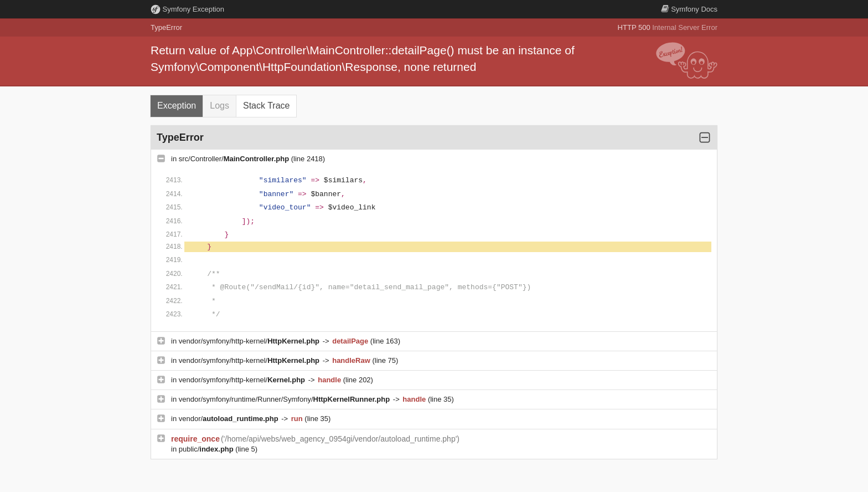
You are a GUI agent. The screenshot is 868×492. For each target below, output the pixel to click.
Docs (689, 9)
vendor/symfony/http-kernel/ (250, 341)
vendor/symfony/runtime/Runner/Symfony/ (285, 399)
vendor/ (230, 419)
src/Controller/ (235, 159)
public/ (207, 449)
